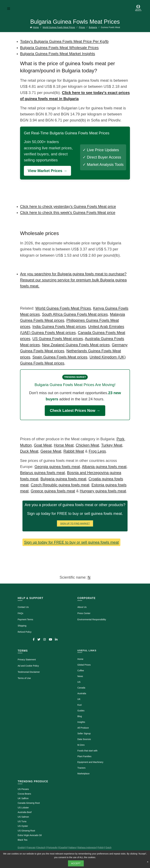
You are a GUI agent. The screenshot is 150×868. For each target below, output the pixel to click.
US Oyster (23, 826)
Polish (101, 847)
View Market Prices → (47, 171)
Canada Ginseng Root (29, 803)
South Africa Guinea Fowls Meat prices (75, 314)
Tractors (81, 768)
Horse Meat (64, 445)
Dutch (109, 847)
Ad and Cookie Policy (28, 666)
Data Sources (84, 739)
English (21, 847)
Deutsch (41, 847)
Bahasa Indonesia (87, 847)
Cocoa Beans (24, 794)
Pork (120, 439)
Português (52, 847)
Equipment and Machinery (90, 762)
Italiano (73, 847)
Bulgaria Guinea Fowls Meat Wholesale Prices (59, 48)
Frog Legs (97, 451)
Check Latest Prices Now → (75, 410)
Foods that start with (87, 751)
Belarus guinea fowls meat (42, 473)
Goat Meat (43, 445)
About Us (82, 607)
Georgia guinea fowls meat (57, 467)
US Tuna (22, 821)
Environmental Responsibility (92, 619)
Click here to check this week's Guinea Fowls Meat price (68, 213)
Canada (81, 688)
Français (31, 847)
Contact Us (23, 607)
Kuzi (80, 705)
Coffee (81, 671)
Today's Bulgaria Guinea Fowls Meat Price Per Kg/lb (64, 41)
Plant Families (84, 756)
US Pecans (23, 789)
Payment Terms (25, 619)
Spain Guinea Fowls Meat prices (60, 357)
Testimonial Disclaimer (29, 672)
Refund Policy (25, 632)
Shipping (22, 626)
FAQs (20, 613)
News (80, 676)
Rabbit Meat (74, 451)
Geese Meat (51, 451)
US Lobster (23, 808)
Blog (80, 716)
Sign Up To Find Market (75, 523)
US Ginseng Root (26, 831)
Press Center (84, 613)
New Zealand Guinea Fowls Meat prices (76, 345)
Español (63, 847)
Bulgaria (93, 27)
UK (79, 699)
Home (36, 27)
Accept (76, 863)
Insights (81, 722)
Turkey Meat (112, 445)
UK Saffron (23, 798)
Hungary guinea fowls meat (103, 491)
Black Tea (22, 840)
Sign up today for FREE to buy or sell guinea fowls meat (71, 542)
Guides (81, 711)
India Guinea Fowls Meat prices (59, 327)
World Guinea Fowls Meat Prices (59, 27)
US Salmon (23, 817)
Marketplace (83, 774)
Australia (82, 693)
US (79, 682)
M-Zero (81, 745)
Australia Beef (25, 812)
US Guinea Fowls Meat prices (58, 339)
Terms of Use (24, 678)
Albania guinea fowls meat (104, 467)
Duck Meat (29, 451)
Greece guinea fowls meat (53, 491)
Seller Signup (84, 733)
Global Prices (84, 665)
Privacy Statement (27, 660)
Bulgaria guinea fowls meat (63, 479)
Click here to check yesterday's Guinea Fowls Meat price (68, 206)
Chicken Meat (87, 445)
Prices (82, 27)
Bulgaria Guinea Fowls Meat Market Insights (58, 54)
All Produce (83, 728)
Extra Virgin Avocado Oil (30, 835)
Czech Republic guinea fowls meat (60, 485)
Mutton (26, 445)
